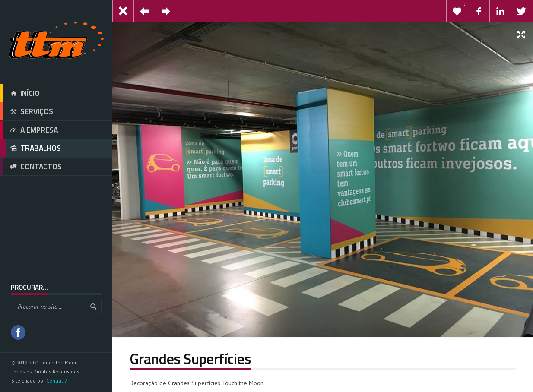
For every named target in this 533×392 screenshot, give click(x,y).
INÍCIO (20, 93)
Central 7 (57, 381)
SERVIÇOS (27, 111)
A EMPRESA (29, 130)
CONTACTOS (31, 167)
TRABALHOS (30, 148)
